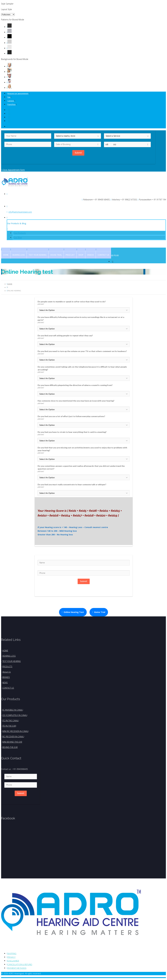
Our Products (20, 233)
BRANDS (6, 677)
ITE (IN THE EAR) (9, 726)
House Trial (56, 255)
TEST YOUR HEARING (12, 661)
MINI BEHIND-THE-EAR (12, 742)
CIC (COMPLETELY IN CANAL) (15, 715)
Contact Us (103, 255)
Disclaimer (13, 961)
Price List (70, 255)
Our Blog (18, 237)
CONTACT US (8, 688)
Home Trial (99, 612)
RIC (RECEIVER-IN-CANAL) (13, 737)
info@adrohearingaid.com (20, 212)
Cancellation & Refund (20, 964)
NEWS (5, 683)
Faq (9, 97)
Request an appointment (18, 93)
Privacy (11, 957)
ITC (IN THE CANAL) (11, 721)
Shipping (12, 953)
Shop (81, 255)
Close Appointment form (13, 170)
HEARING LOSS (9, 656)
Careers (11, 101)
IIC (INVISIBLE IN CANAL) (13, 710)
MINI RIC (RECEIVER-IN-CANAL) (15, 731)
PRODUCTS (7, 667)
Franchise (12, 104)
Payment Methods (17, 968)
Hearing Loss (19, 255)
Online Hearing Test (73, 612)
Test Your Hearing (38, 255)
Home (6, 255)
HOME (5, 651)
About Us (7, 672)
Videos (90, 255)
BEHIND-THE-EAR (10, 747)
